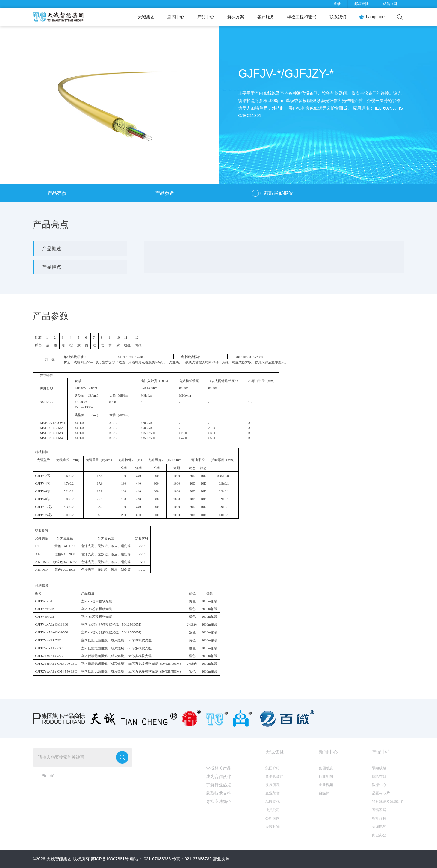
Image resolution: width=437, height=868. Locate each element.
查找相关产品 (219, 768)
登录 (337, 4)
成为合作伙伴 (219, 776)
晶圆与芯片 (381, 793)
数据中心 (379, 785)
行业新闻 (326, 776)
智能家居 (379, 810)
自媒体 (324, 793)
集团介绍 (273, 768)
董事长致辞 (274, 776)
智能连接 (379, 818)
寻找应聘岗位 (219, 802)
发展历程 (273, 785)
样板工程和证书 (302, 17)
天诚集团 (146, 17)
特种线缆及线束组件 (388, 802)
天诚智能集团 (59, 859)
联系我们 (338, 17)
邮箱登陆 (362, 4)
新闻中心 (176, 17)
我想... (213, 752)
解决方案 (236, 17)
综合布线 (379, 776)
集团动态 (326, 768)
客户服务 (266, 17)
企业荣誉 (273, 793)
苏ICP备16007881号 (110, 859)
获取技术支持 (219, 793)
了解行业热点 (219, 785)
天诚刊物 (273, 827)
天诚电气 (379, 827)
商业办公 (379, 835)
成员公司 (390, 4)
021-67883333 (157, 859)
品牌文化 (273, 802)
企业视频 (326, 785)
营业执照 (221, 859)
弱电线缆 (379, 768)
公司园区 (273, 818)
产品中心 (206, 17)
